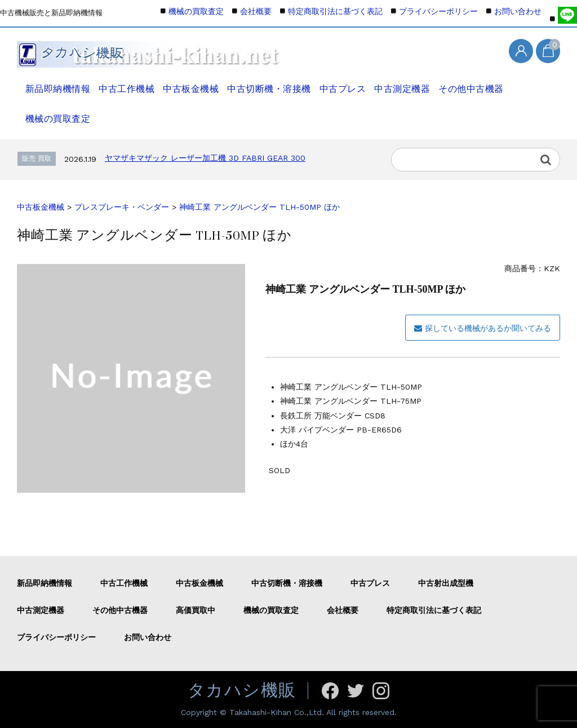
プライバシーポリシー (438, 11)
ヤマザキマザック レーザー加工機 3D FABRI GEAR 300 (205, 158)
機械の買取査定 (54, 113)
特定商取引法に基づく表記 (335, 11)
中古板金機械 (192, 83)
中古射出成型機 (446, 583)
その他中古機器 (478, 83)
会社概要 (256, 11)
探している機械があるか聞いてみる (483, 328)
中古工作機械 (125, 83)
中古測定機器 (408, 83)
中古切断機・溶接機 (271, 83)
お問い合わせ (518, 11)
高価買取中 (196, 610)
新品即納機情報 (55, 83)
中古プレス (345, 83)
